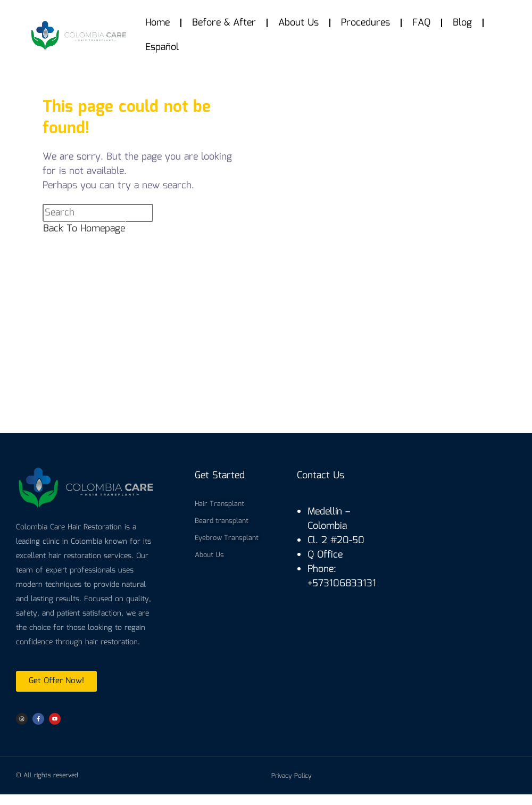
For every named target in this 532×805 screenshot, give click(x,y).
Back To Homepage (84, 229)
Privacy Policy (292, 776)
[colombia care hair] (266, 348)
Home (157, 23)
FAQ (421, 23)
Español (162, 47)
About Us (298, 23)
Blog (462, 23)
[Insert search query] (98, 213)
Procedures (365, 23)
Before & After (224, 23)
